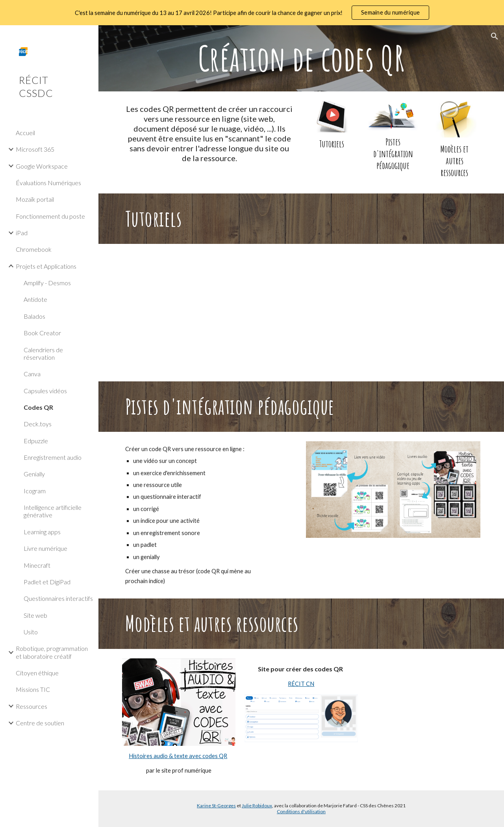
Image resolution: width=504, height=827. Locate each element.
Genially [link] (34, 474)
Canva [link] (32, 374)
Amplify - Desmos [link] (47, 283)
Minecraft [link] (37, 565)
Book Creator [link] (42, 333)
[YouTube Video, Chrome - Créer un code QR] (301, 313)
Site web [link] (35, 615)
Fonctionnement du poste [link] (50, 216)
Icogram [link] (35, 491)
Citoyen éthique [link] (37, 673)
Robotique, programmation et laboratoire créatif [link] (52, 652)
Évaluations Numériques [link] (48, 183)
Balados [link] (34, 316)
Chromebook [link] (34, 249)
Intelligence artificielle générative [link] (53, 511)
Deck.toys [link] (38, 424)
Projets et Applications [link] (46, 266)
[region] (252, 13)
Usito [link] (31, 632)
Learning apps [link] (42, 532)
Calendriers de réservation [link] (43, 353)
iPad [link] (22, 233)
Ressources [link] (31, 706)
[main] (301, 58)
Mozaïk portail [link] (35, 199)
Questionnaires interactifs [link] (58, 598)
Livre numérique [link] (45, 548)
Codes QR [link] (38, 407)
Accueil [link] (25, 133)
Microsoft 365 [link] (35, 149)
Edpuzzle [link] (36, 441)
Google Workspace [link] (42, 166)
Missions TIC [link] (33, 689)
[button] (495, 36)
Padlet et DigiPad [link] (47, 582)
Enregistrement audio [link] (53, 457)
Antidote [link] (35, 299)
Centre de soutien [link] (40, 723)
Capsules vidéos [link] (45, 391)
